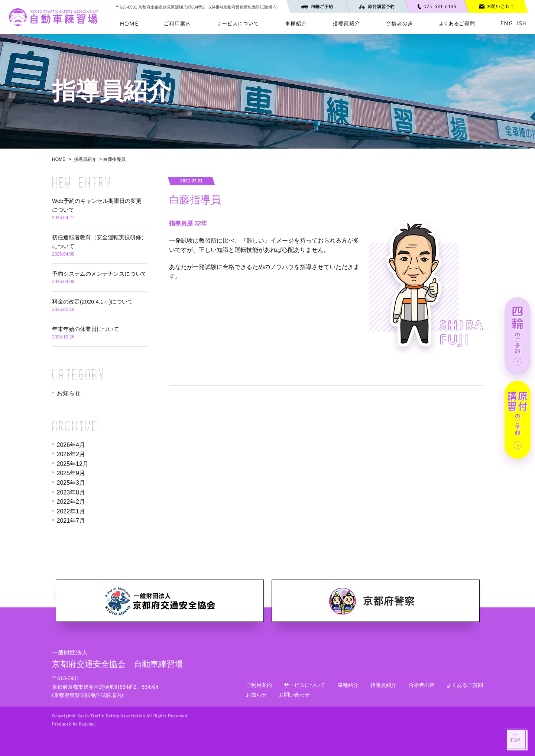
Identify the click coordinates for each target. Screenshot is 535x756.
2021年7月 (71, 521)
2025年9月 (71, 473)
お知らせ (69, 393)
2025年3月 (71, 483)
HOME (59, 159)
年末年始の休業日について (85, 329)
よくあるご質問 (465, 685)
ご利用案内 (259, 685)
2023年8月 (71, 492)
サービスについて (305, 685)
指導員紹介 (85, 159)
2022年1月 (71, 511)
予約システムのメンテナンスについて (99, 274)
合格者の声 (422, 685)
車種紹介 (348, 685)
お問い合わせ (294, 695)
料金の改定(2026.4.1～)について (93, 301)
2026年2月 (71, 454)
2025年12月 (73, 464)
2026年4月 (71, 445)
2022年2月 (71, 502)
